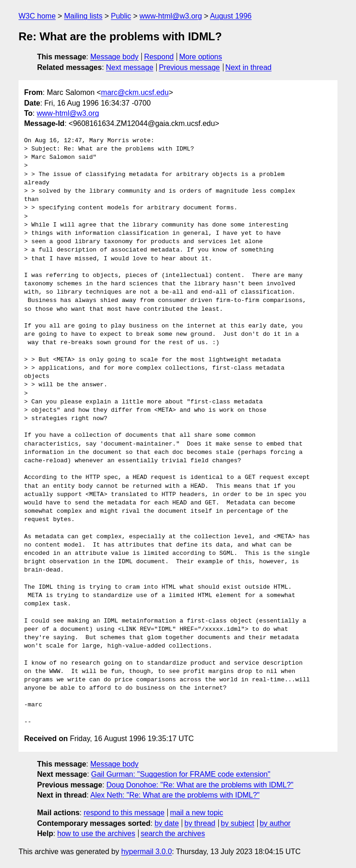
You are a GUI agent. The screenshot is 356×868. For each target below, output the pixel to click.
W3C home (37, 16)
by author (275, 823)
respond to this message (124, 813)
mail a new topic (197, 813)
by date (166, 823)
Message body (114, 57)
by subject (237, 823)
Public (121, 16)
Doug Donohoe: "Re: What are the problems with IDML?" (200, 785)
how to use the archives (96, 833)
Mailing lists (83, 16)
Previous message (190, 67)
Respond (159, 57)
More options (201, 57)
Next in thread (248, 67)
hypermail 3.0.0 (146, 852)
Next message (130, 67)
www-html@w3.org (171, 16)
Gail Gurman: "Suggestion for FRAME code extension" (181, 774)
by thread (200, 823)
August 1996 (231, 16)
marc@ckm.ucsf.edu (135, 92)
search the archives (173, 833)
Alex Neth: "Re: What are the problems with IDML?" (175, 795)
